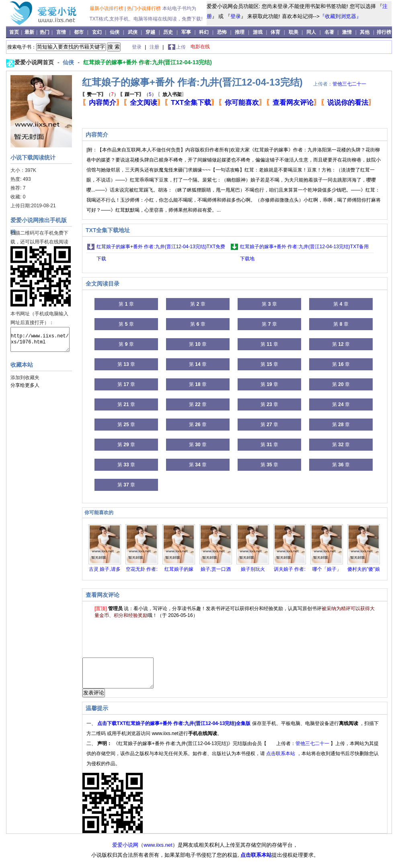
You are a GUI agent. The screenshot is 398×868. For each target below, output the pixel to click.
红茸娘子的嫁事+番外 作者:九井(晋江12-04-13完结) (148, 62)
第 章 (126, 304)
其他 (365, 32)
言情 (61, 32)
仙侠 (115, 32)
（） (100, 94)
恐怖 (222, 32)
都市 (79, 32)
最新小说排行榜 (107, 8)
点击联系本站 (281, 760)
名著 (329, 32)
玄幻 (97, 32)
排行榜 (384, 32)
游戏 (258, 32)
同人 (311, 32)
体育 (275, 32)
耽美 (293, 32)
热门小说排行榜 (145, 8)
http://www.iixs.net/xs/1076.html (40, 339)
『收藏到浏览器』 (341, 16)
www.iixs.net (158, 851)
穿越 (150, 32)
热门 (45, 32)
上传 (181, 47)
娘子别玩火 (253, 569)
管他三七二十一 (349, 84)
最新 (30, 32)
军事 (186, 32)
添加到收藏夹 (25, 378)
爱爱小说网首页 (35, 62)
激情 (347, 32)
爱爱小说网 (125, 851)
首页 (15, 32)
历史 (168, 32)
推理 (240, 32)
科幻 (204, 32)
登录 (236, 16)
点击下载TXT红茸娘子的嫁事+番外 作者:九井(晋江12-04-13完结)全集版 (174, 729)
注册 (155, 47)
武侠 (133, 32)
